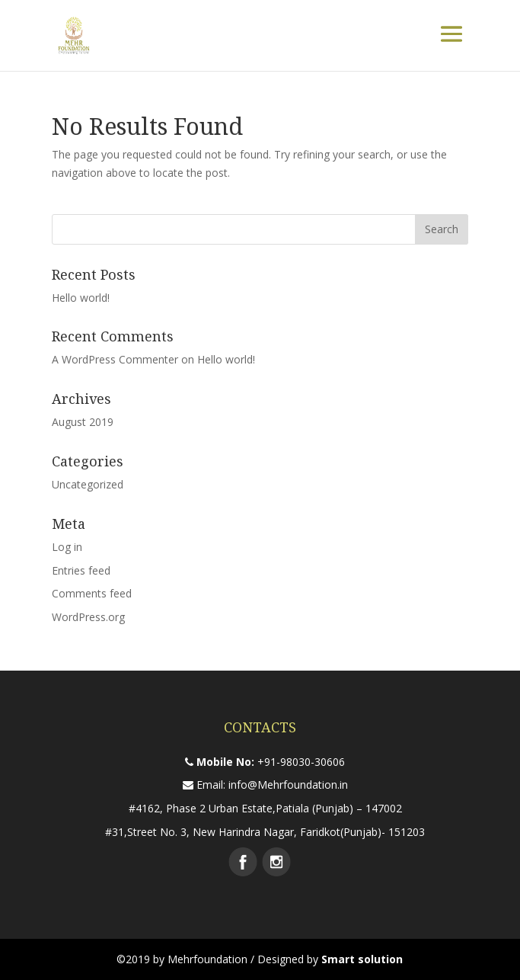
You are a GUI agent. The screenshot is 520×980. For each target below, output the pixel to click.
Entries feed (81, 570)
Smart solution (362, 959)
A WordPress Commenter (115, 359)
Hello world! (81, 298)
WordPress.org (88, 617)
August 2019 (83, 422)
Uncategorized (88, 484)
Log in (67, 547)
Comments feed (92, 593)
